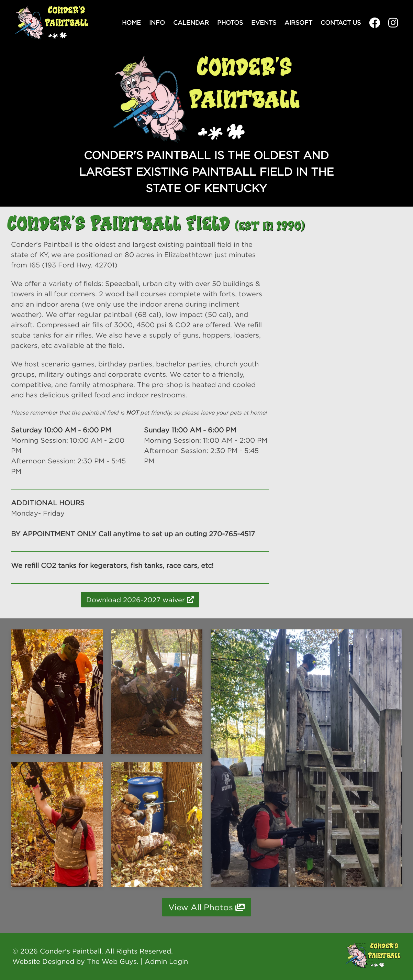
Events (264, 23)
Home (131, 23)
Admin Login (166, 961)
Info (157, 23)
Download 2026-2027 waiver (140, 600)
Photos (230, 23)
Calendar (191, 23)
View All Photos (206, 907)
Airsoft (298, 23)
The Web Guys (112, 961)
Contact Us (341, 23)
